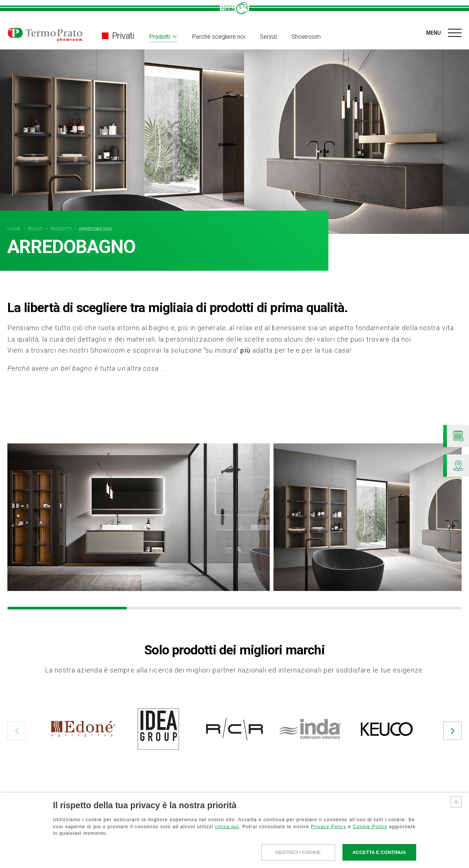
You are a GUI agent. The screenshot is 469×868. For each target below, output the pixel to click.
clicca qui (227, 826)
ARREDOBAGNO (95, 229)
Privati (118, 36)
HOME (15, 229)
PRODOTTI (61, 229)
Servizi (268, 37)
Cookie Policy (370, 826)
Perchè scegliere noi (219, 37)
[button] (17, 731)
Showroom (306, 37)
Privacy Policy (328, 826)
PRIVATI (36, 229)
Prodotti (160, 37)
